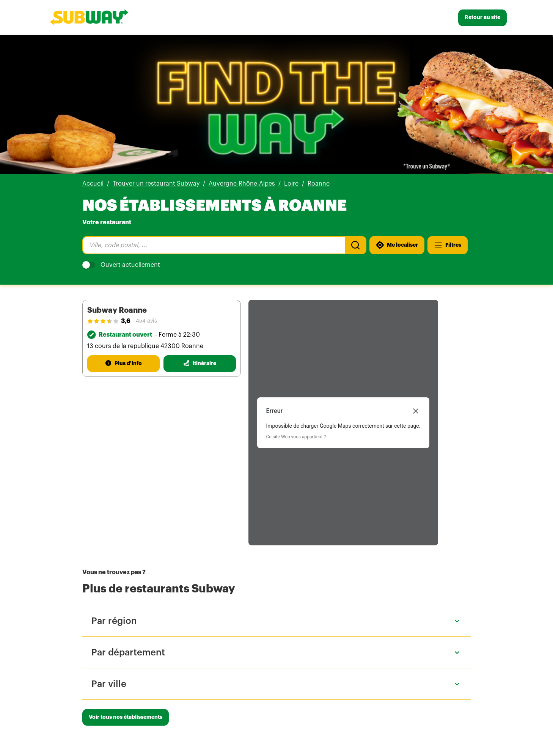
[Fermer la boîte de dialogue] (416, 411)
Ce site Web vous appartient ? (296, 437)
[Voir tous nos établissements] (126, 717)
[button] (276, 621)
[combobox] (214, 245)
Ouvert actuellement (121, 265)
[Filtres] (448, 245)
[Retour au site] (482, 18)
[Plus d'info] (123, 364)
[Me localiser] (397, 245)
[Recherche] (356, 245)
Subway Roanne (117, 310)
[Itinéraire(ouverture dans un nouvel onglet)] (200, 364)
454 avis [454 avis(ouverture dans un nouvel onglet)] (146, 321)
